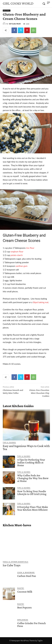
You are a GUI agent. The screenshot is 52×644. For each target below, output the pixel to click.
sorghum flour (17, 252)
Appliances (23, 620)
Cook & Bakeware (26, 572)
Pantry (21, 588)
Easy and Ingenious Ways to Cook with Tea (26, 447)
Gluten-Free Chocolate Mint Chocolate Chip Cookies (39, 393)
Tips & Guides (9, 442)
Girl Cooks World (15, 24)
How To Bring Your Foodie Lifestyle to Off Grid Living (32, 493)
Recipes (7, 11)
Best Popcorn (24, 607)
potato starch (17, 255)
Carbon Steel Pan (27, 576)
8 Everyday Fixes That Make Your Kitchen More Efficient (33, 508)
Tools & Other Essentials (16, 562)
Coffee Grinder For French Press (31, 625)
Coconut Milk (25, 592)
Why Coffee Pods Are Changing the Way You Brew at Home (33, 478)
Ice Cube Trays (12, 565)
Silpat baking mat (41, 302)
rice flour (30, 248)
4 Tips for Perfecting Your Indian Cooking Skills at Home (31, 462)
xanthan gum (22, 266)
